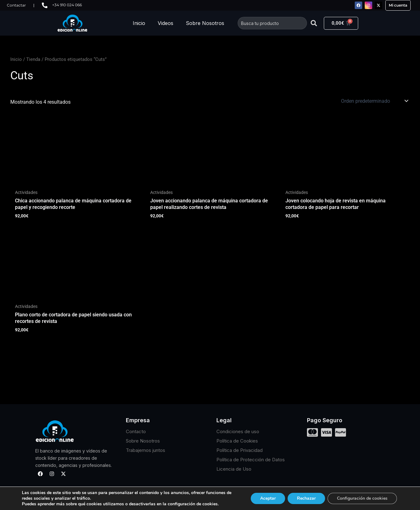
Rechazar (306, 498)
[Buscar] (314, 23)
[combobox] (272, 23)
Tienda (33, 59)
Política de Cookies (237, 441)
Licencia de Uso (234, 469)
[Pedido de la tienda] (374, 101)
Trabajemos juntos (146, 450)
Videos (166, 23)
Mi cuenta (398, 5)
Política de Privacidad (240, 450)
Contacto (136, 431)
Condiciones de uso (238, 431)
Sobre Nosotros (205, 23)
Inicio (139, 23)
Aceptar (268, 498)
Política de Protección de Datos (251, 460)
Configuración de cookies (362, 498)
